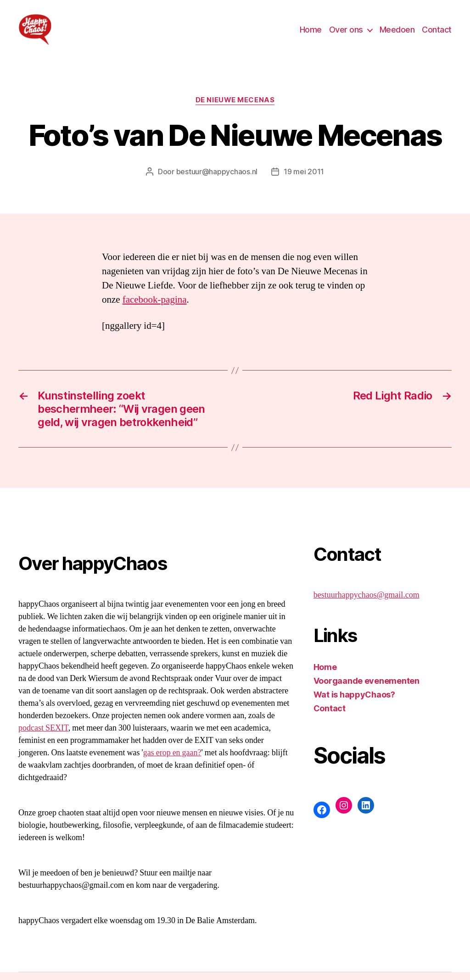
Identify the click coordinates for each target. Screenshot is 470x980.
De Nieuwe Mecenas (235, 108)
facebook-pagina (155, 307)
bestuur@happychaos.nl (217, 179)
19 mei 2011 (304, 179)
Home (311, 33)
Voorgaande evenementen (366, 689)
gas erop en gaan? (172, 761)
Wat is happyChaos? (354, 702)
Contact (437, 33)
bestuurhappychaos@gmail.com (366, 603)
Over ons (346, 33)
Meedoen (397, 33)
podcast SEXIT (43, 736)
